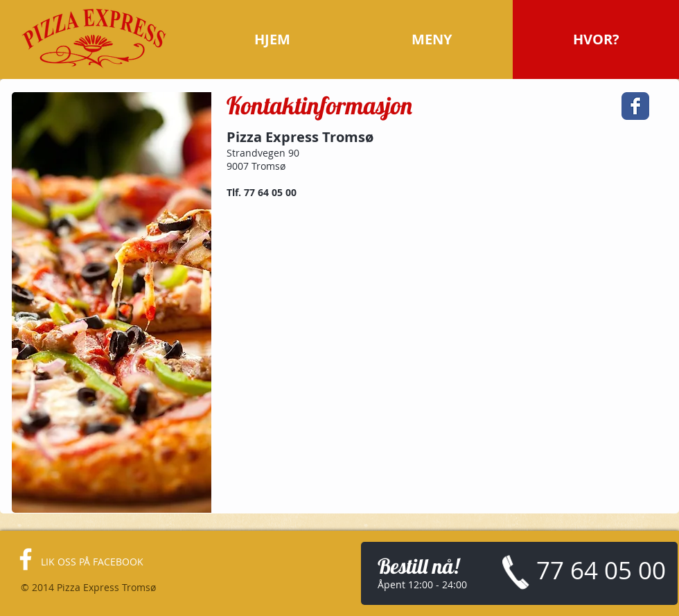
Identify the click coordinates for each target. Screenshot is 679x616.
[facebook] (26, 559)
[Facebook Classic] (635, 106)
